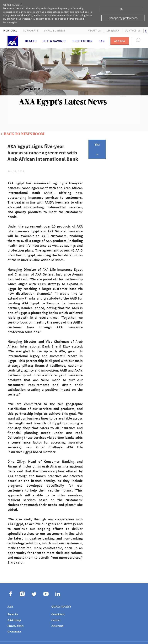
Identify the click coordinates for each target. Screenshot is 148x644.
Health (31, 41)
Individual (10, 31)
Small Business (55, 31)
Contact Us (133, 31)
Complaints (58, 614)
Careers (56, 620)
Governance (14, 632)
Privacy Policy (16, 626)
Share (97, 149)
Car (102, 41)
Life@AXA (113, 31)
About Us (94, 31)
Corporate (31, 31)
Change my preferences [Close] (123, 18)
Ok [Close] (122, 9)
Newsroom (58, 626)
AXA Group (14, 620)
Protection (83, 41)
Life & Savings (55, 41)
